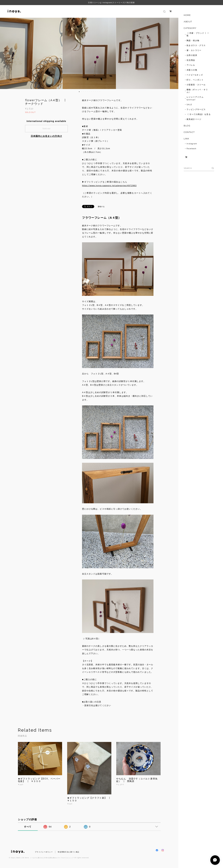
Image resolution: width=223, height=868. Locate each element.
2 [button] (81, 92)
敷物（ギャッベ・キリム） (197, 91)
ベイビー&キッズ (195, 75)
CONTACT (189, 132)
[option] (89, 53)
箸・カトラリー (194, 50)
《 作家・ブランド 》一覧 (198, 34)
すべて (28, 827)
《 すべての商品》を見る (199, 114)
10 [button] (98, 92)
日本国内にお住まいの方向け (46, 136)
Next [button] (174, 53)
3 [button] (83, 92)
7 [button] (92, 92)
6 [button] (89, 92)
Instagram (192, 144)
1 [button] (79, 92)
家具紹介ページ (194, 119)
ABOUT (188, 22)
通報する (101, 207)
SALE (189, 105)
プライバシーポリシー (44, 852)
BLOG (187, 126)
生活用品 (191, 60)
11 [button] (100, 92)
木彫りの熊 (192, 70)
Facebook (192, 149)
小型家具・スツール (196, 85)
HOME (187, 15)
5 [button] (87, 92)
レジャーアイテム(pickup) (195, 98)
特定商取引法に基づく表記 (68, 852)
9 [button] (96, 92)
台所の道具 (192, 55)
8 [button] (94, 92)
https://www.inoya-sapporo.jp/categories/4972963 (109, 186)
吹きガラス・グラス (196, 45)
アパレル (191, 65)
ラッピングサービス (196, 109)
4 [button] (85, 92)
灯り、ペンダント (195, 80)
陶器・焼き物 (193, 41)
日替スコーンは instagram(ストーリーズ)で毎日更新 (111, 3)
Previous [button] (5, 53)
